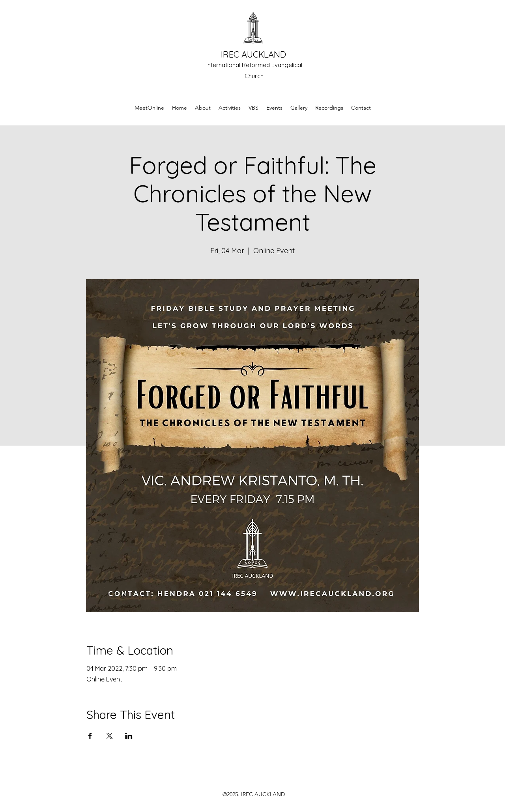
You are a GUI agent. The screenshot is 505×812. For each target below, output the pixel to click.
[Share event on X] (109, 736)
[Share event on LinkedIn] (129, 736)
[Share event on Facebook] (90, 736)
